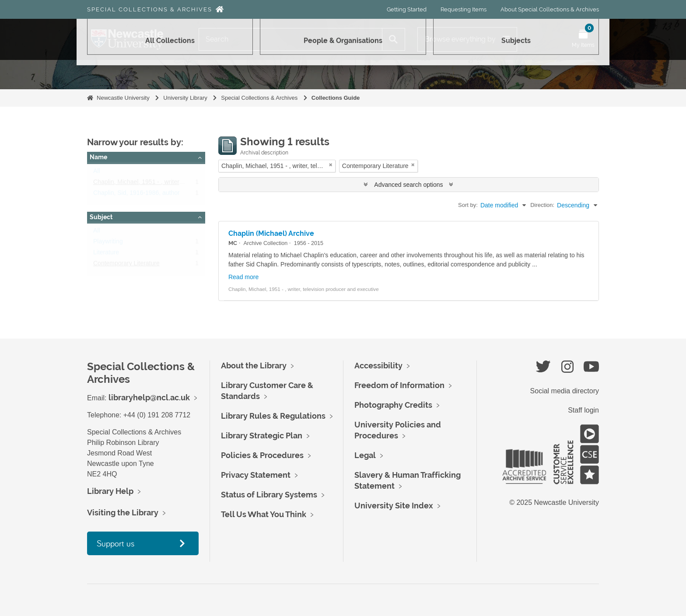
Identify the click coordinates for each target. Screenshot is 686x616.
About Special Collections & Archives (550, 9)
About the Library (254, 366)
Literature (106, 254)
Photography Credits (393, 405)
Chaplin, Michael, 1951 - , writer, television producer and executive (183, 184)
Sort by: (468, 205)
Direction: (542, 205)
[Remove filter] (331, 165)
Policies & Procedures (262, 455)
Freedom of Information (399, 385)
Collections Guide (336, 98)
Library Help (110, 491)
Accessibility (378, 366)
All (97, 173)
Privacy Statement (256, 475)
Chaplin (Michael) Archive (271, 233)
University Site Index (394, 506)
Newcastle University (123, 98)
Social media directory (565, 391)
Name (98, 157)
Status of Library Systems (269, 495)
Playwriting (108, 243)
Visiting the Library (123, 513)
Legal (365, 455)
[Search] (290, 39)
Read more (243, 277)
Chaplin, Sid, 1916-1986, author (136, 195)
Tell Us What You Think (264, 514)
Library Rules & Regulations (273, 416)
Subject (101, 217)
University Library (185, 98)
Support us (115, 543)
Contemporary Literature (126, 265)
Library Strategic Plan (262, 436)
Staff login (583, 410)
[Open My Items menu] (583, 39)
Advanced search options (408, 185)
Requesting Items (464, 9)
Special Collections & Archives (150, 9)
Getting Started (407, 9)
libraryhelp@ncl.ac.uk (149, 397)
